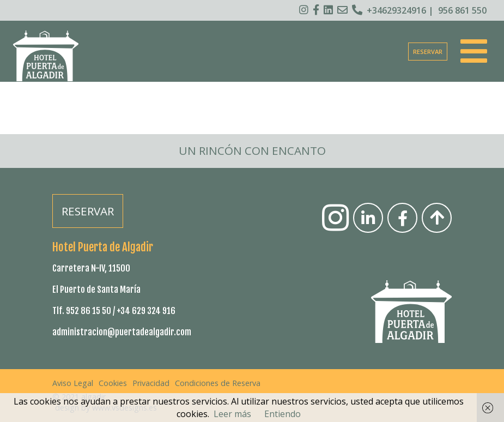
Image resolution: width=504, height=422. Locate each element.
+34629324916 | (393, 10)
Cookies (113, 383)
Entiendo (283, 414)
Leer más (232, 414)
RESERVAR (428, 52)
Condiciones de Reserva (218, 383)
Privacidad (151, 383)
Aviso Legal (73, 383)
